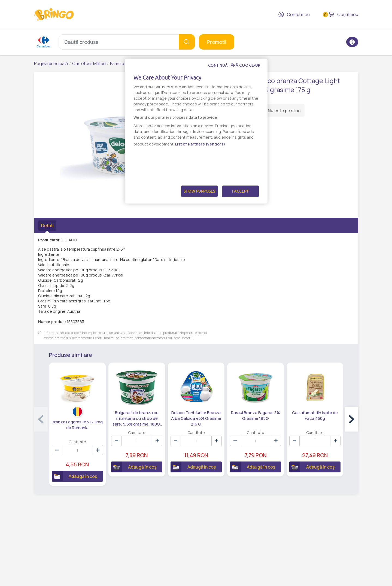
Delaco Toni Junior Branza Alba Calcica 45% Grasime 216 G (196, 418)
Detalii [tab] (47, 226)
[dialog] (196, 131)
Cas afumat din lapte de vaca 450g (315, 415)
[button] (351, 419)
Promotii (217, 42)
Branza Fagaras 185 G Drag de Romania (77, 425)
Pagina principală (51, 63)
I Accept (240, 191)
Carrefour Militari (89, 63)
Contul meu (294, 14)
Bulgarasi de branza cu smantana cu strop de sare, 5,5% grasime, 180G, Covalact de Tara (137, 418)
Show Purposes (199, 191)
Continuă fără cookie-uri (235, 65)
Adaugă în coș (74, 476)
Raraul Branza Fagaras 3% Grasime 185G (256, 415)
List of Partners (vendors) (200, 144)
